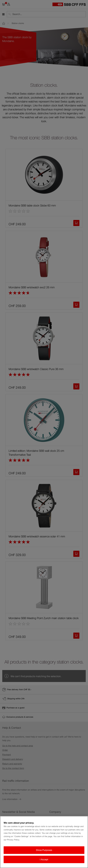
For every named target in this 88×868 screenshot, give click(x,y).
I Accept (44, 859)
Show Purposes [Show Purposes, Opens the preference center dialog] (44, 850)
